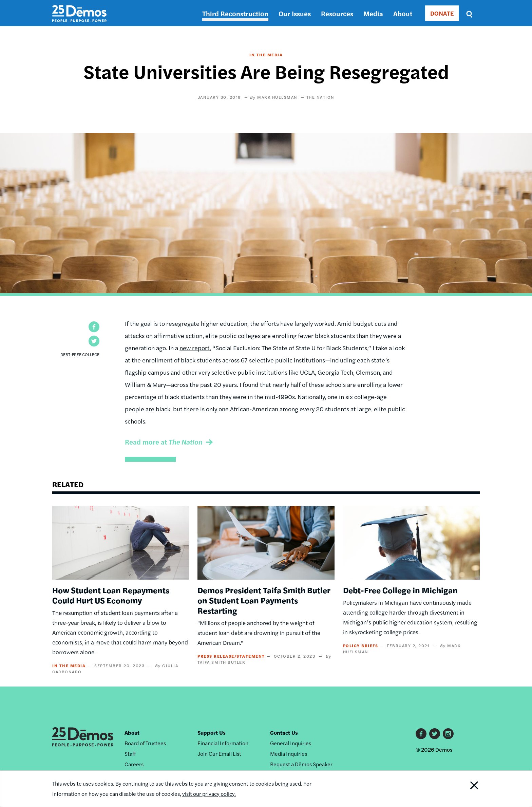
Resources (337, 13)
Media (373, 13)
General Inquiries (291, 743)
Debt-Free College (80, 354)
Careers (134, 764)
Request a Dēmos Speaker (301, 764)
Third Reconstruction (235, 13)
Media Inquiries (289, 754)
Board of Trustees (145, 743)
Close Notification (466, 789)
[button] (94, 327)
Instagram (448, 734)
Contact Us (284, 733)
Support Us (212, 733)
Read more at (164, 442)
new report (195, 348)
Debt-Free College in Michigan (400, 590)
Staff (130, 754)
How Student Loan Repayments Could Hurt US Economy (111, 595)
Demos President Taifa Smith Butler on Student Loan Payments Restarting (264, 600)
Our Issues (295, 13)
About (403, 13)
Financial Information (223, 743)
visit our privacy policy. (209, 794)
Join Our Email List (219, 754)
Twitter (435, 734)
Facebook (421, 734)
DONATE (442, 13)
